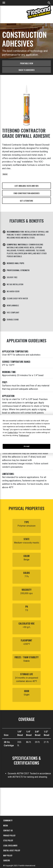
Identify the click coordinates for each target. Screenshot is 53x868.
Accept (26, 446)
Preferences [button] (24, 435)
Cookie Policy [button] (13, 433)
